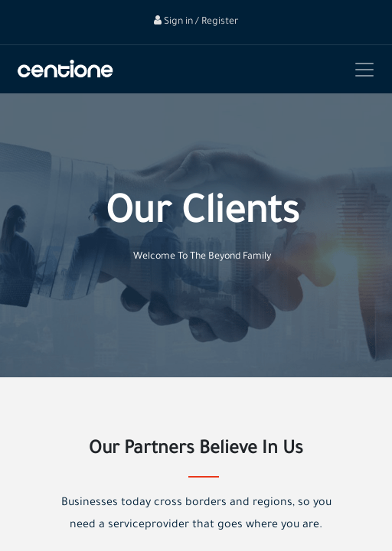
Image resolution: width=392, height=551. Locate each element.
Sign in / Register (196, 22)
